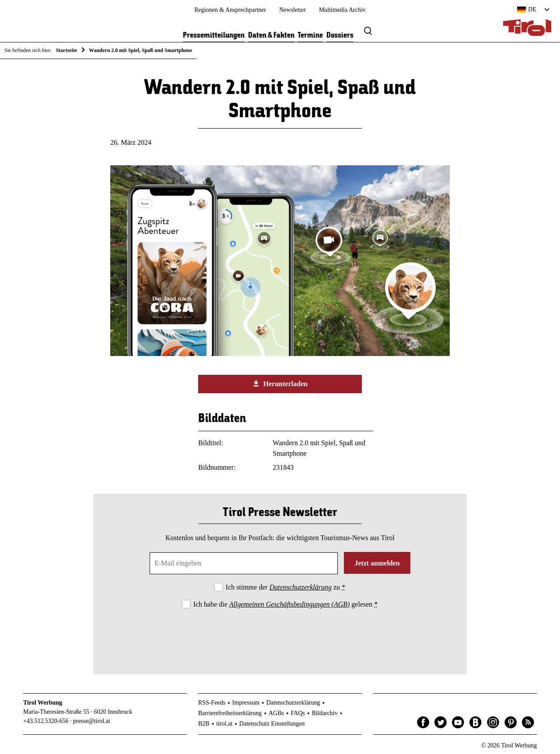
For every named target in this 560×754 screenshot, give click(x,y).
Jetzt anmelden (377, 563)
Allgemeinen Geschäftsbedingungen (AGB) (289, 604)
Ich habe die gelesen (286, 604)
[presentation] (280, 634)
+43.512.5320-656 (46, 721)
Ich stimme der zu (285, 587)
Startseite (67, 50)
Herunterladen (280, 384)
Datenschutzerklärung (301, 587)
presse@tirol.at (92, 721)
